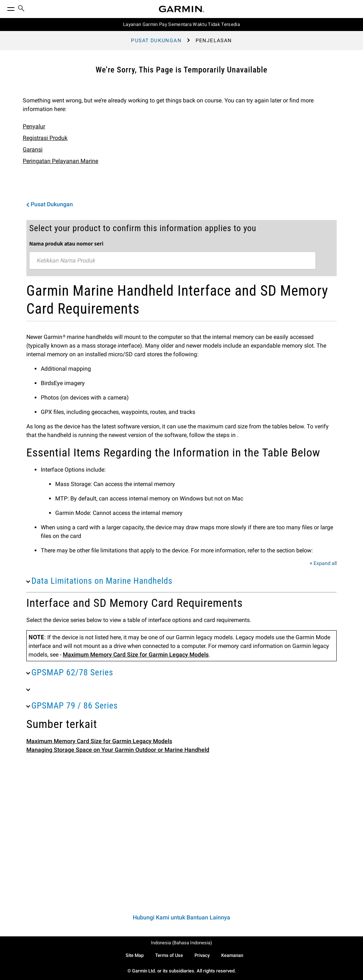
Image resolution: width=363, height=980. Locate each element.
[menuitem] (21, 9)
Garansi (33, 149)
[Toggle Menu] (4, 7)
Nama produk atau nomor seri (66, 243)
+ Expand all (323, 564)
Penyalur (34, 126)
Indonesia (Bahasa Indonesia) (181, 943)
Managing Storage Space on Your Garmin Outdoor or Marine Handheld (118, 750)
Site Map (135, 955)
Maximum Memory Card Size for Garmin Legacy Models (136, 655)
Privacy (202, 955)
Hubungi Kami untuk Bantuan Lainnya (181, 917)
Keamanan (232, 955)
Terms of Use (169, 955)
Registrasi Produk (45, 138)
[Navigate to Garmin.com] (181, 9)
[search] (21, 9)
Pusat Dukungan (156, 40)
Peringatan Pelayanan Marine (60, 161)
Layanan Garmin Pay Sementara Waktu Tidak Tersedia (181, 24)
